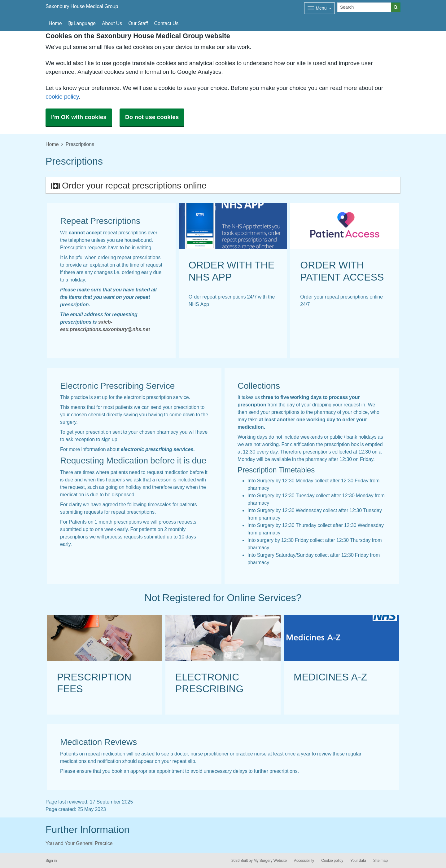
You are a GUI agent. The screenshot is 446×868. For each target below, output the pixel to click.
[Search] (364, 7)
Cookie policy (332, 861)
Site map (380, 861)
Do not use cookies (152, 117)
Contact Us (166, 23)
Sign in (51, 861)
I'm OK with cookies (79, 117)
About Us (112, 23)
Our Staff (138, 23)
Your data (358, 861)
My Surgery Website (270, 861)
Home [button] (55, 23)
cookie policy (62, 97)
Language (82, 23)
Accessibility (304, 861)
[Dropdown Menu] (319, 8)
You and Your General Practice (79, 843)
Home (52, 144)
